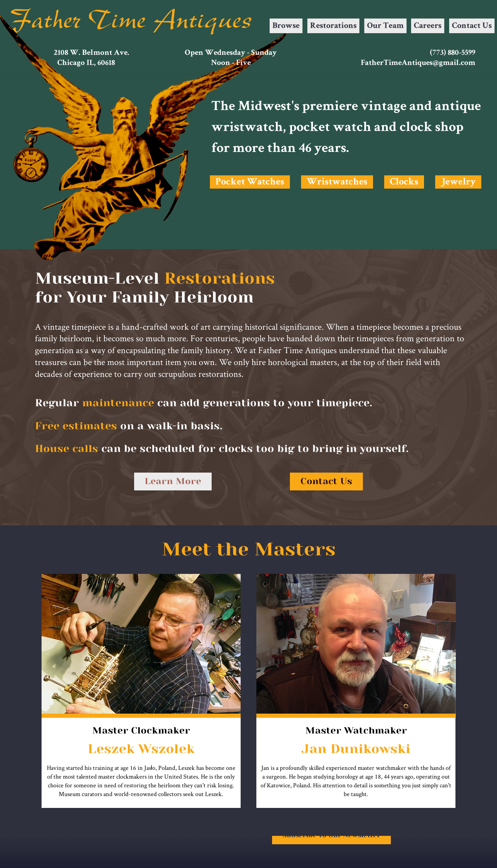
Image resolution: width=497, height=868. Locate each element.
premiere (330, 107)
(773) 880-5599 (453, 53)
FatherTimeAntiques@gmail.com (418, 63)
